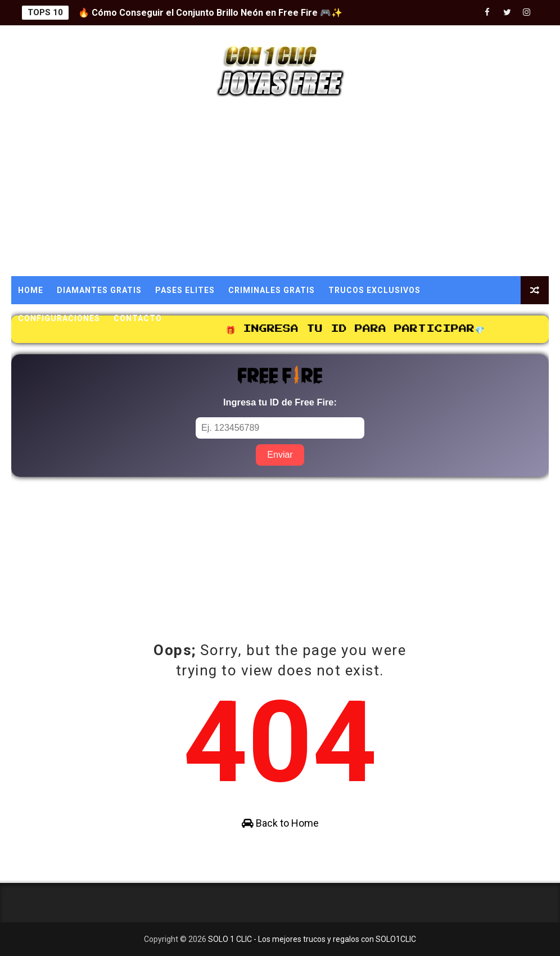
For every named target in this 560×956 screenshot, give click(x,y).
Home (31, 290)
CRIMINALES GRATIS (272, 290)
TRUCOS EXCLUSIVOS (374, 290)
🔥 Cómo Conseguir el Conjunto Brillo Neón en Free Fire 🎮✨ (210, 13)
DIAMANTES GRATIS (99, 290)
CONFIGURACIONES (59, 318)
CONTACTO (138, 318)
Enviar (280, 455)
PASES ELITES (185, 290)
